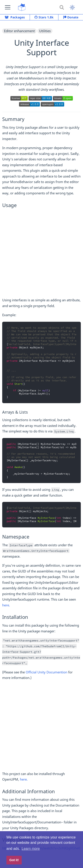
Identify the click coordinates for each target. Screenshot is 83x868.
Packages (15, 17)
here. (6, 605)
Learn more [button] (31, 849)
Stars (44, 17)
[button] (8, 7)
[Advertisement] (41, 254)
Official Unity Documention (46, 672)
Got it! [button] (14, 860)
